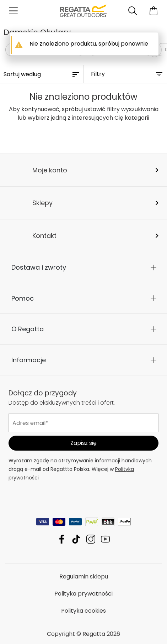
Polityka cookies (83, 611)
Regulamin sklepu (84, 577)
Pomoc (23, 298)
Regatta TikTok (76, 539)
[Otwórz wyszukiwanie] (133, 11)
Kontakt (44, 236)
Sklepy (42, 203)
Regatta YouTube (105, 539)
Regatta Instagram (91, 539)
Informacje (29, 360)
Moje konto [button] (50, 170)
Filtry (98, 74)
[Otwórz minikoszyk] (154, 11)
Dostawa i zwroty (39, 267)
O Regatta (28, 329)
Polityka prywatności (83, 594)
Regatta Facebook (62, 539)
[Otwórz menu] (13, 11)
